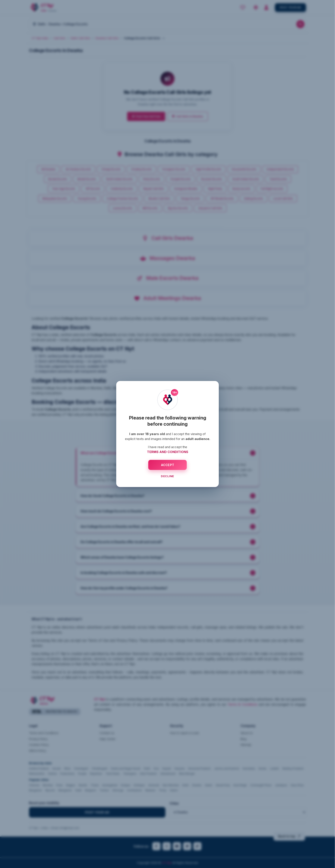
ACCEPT (168, 465)
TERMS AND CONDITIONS (168, 452)
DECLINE (167, 476)
